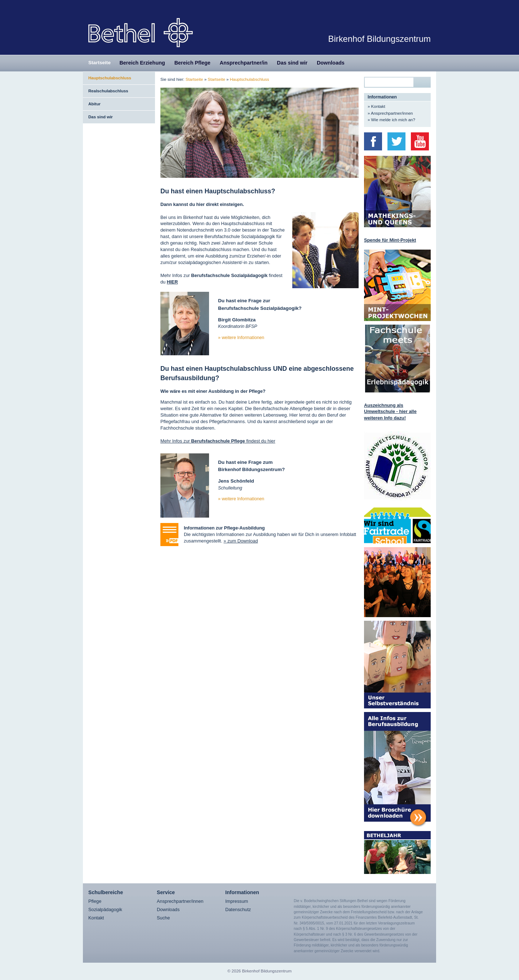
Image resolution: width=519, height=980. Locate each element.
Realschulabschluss (108, 91)
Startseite (99, 63)
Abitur (94, 104)
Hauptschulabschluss (110, 78)
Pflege (95, 901)
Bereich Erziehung (142, 63)
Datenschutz (238, 909)
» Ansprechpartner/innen (390, 113)
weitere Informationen (243, 338)
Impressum (237, 901)
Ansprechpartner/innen (180, 901)
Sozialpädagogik (105, 909)
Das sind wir (292, 63)
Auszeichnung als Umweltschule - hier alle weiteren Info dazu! (390, 412)
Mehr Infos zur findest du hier (218, 441)
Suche (163, 918)
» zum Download (241, 541)
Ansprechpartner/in (244, 63)
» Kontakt (376, 106)
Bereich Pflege (192, 63)
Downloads (331, 63)
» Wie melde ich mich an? (391, 120)
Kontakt (96, 918)
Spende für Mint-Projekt (390, 240)
